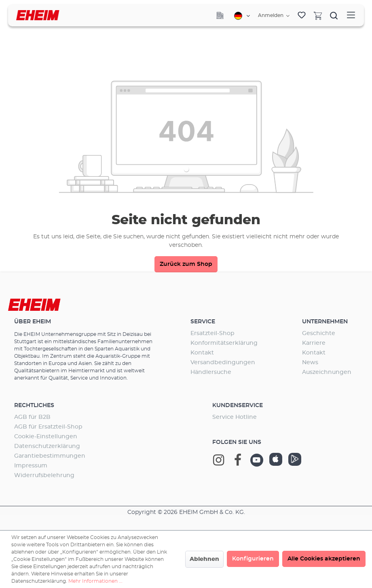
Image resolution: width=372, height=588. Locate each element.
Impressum (31, 466)
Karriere (314, 343)
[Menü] (351, 15)
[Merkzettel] (302, 15)
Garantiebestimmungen (50, 456)
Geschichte (319, 333)
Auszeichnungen (327, 372)
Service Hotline (235, 417)
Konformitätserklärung (224, 343)
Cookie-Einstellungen (46, 437)
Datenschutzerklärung (47, 446)
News (310, 363)
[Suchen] (334, 15)
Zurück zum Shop (186, 264)
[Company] (220, 15)
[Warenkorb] (318, 15)
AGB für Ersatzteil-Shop (48, 427)
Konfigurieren (253, 559)
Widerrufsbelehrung (44, 475)
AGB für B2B (32, 417)
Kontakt (202, 353)
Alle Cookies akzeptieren (324, 559)
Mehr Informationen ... (95, 581)
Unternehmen (325, 322)
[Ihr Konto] (274, 16)
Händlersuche (211, 372)
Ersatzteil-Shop (212, 333)
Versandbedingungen (223, 363)
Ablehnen (204, 559)
